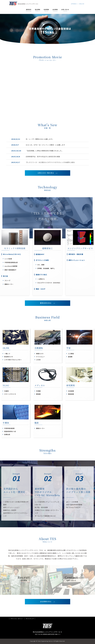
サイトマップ (30, 619)
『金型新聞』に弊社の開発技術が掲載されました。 (45, 151)
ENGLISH (82, 4)
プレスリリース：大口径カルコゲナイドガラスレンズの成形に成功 (50, 162)
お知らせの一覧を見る (47, 173)
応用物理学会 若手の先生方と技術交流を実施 (43, 157)
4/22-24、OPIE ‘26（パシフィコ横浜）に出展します (45, 145)
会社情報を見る (47, 601)
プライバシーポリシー (17, 619)
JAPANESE (74, 4)
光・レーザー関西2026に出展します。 (40, 139)
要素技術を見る (47, 303)
